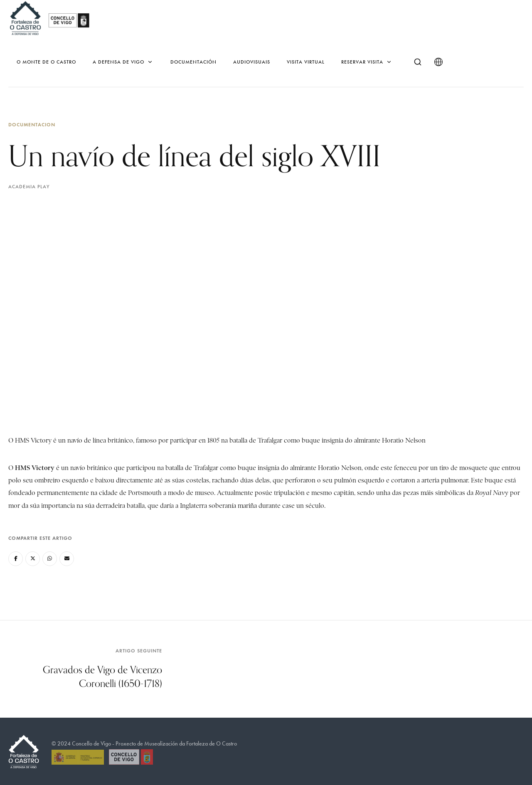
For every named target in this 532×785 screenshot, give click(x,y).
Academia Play (29, 187)
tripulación (289, 493)
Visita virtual (306, 62)
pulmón (345, 480)
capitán (344, 493)
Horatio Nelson (340, 468)
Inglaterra (193, 506)
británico (100, 468)
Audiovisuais (252, 62)
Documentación (193, 62)
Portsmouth (145, 493)
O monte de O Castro (46, 62)
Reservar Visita (367, 62)
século (315, 506)
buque (494, 480)
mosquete (473, 468)
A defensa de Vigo (123, 62)
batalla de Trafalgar (192, 468)
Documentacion (32, 124)
